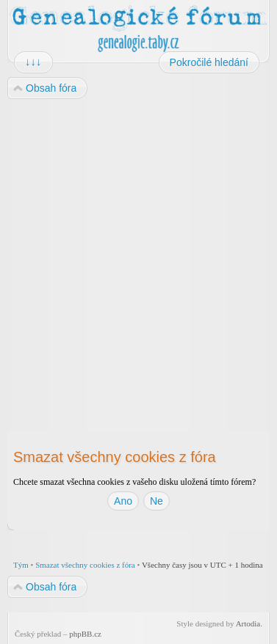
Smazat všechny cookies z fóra (85, 565)
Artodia (248, 623)
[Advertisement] (138, 253)
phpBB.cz (85, 634)
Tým (21, 565)
